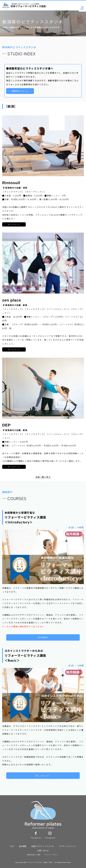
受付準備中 (43, 637)
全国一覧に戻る (43, 477)
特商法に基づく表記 (34, 855)
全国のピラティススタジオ (21, 27)
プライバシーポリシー (52, 855)
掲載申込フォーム (20, 91)
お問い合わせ (43, 850)
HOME (5, 27)
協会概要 (23, 846)
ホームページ (14, 224)
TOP (12, 846)
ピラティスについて (67, 846)
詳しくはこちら (43, 776)
